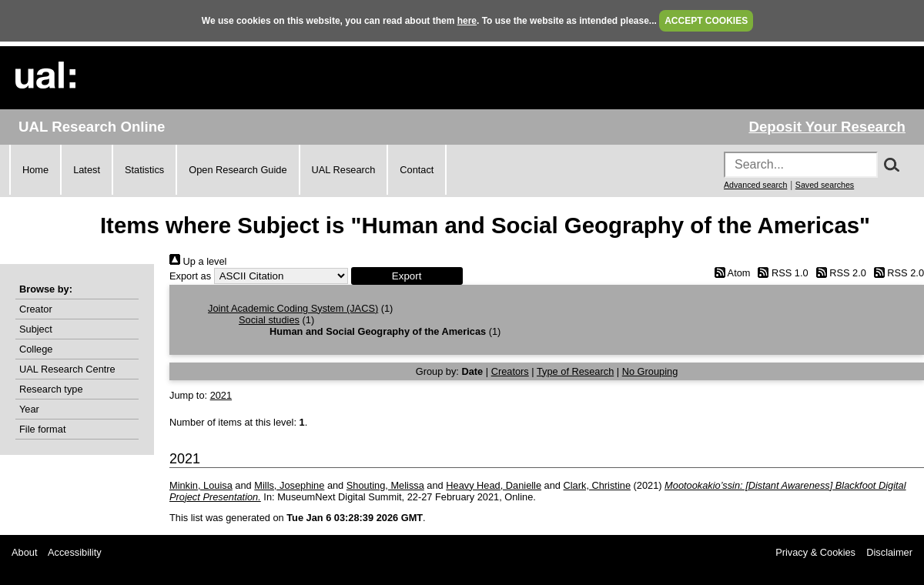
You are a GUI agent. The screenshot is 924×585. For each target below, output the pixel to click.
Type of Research (575, 371)
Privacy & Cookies (815, 552)
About (24, 552)
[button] (407, 276)
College (36, 349)
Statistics (144, 170)
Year (29, 409)
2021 (221, 395)
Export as (190, 276)
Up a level (198, 261)
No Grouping (650, 371)
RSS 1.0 (781, 273)
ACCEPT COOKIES (706, 21)
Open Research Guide (238, 170)
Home (35, 170)
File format (42, 429)
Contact (417, 170)
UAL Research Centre (67, 369)
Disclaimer (889, 552)
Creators (510, 371)
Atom (730, 273)
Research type (51, 389)
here (467, 21)
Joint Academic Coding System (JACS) (293, 308)
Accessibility (75, 552)
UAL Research (344, 170)
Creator (36, 309)
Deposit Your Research (827, 127)
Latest (87, 170)
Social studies (269, 320)
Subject (36, 329)
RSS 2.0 (839, 273)
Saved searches (825, 185)
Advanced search (755, 185)
